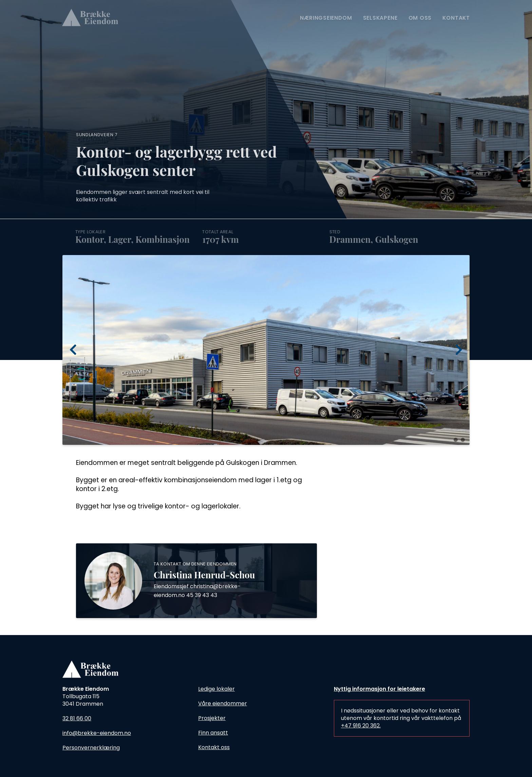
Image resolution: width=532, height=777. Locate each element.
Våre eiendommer (223, 703)
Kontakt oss (214, 747)
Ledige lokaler (216, 689)
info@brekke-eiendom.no (97, 733)
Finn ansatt (213, 733)
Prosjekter (212, 718)
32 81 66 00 (77, 718)
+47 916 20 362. (361, 726)
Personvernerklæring (91, 748)
